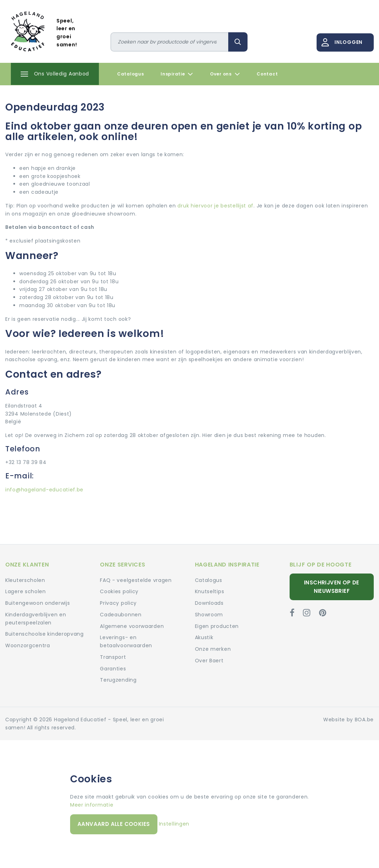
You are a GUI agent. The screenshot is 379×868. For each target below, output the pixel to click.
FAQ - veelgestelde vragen (136, 580)
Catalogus (130, 74)
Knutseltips (210, 591)
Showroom (209, 615)
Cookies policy (119, 591)
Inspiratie (177, 74)
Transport (113, 657)
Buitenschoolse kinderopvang (45, 634)
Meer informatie (92, 805)
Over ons (225, 74)
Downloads (209, 603)
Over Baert (209, 661)
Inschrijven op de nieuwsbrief (332, 587)
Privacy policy (118, 603)
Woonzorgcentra (28, 645)
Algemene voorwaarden (132, 626)
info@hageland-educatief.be (44, 490)
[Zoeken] (170, 42)
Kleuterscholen (25, 580)
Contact (267, 74)
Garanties (113, 669)
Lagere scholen (26, 591)
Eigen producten (217, 626)
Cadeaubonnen (121, 615)
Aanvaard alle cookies (114, 824)
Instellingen (174, 824)
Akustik (204, 637)
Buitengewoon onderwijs (38, 603)
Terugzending (118, 680)
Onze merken (213, 649)
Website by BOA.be (348, 720)
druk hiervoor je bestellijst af (215, 206)
